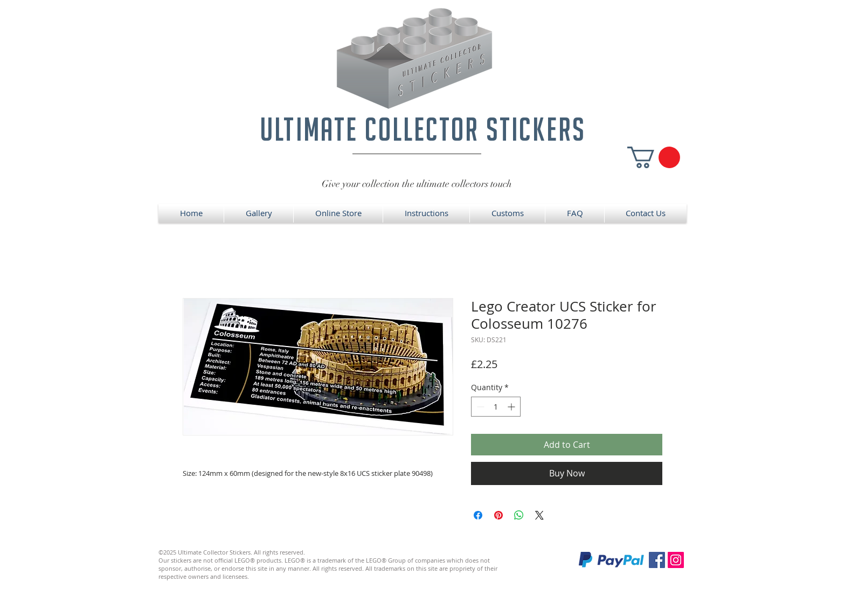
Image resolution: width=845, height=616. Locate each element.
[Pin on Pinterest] (498, 515)
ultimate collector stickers (423, 129)
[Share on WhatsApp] (519, 515)
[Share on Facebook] (478, 515)
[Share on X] (539, 515)
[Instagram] (676, 560)
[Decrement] (479, 407)
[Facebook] (657, 560)
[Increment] (512, 407)
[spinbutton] (496, 407)
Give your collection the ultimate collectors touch (417, 184)
